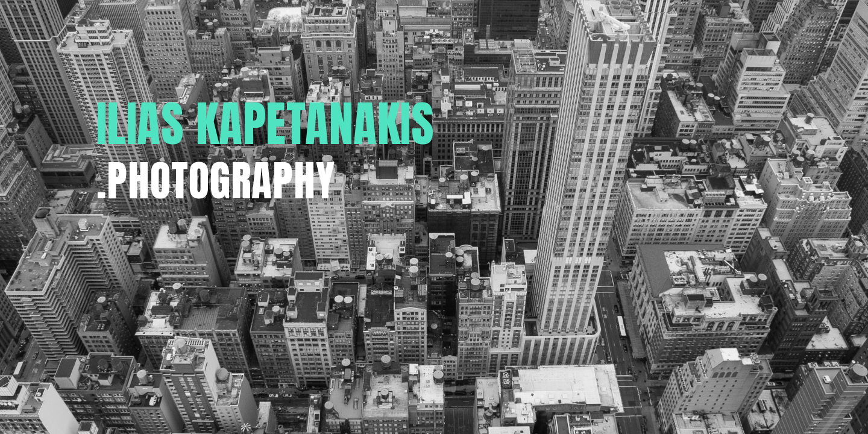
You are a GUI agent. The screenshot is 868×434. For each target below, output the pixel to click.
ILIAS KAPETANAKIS (266, 124)
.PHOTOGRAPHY (216, 181)
